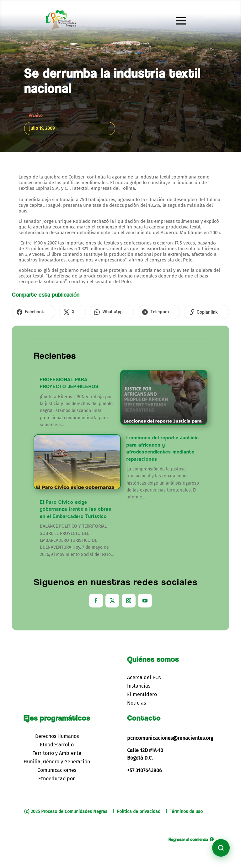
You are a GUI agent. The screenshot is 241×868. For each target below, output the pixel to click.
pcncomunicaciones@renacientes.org (170, 736)
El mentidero (142, 693)
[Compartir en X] (64, 311)
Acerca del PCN (144, 676)
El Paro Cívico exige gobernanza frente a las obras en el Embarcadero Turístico (76, 508)
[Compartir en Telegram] (141, 311)
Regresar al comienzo (188, 838)
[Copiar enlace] (183, 311)
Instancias (139, 684)
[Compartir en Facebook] (31, 311)
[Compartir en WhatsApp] (99, 311)
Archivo (36, 115)
